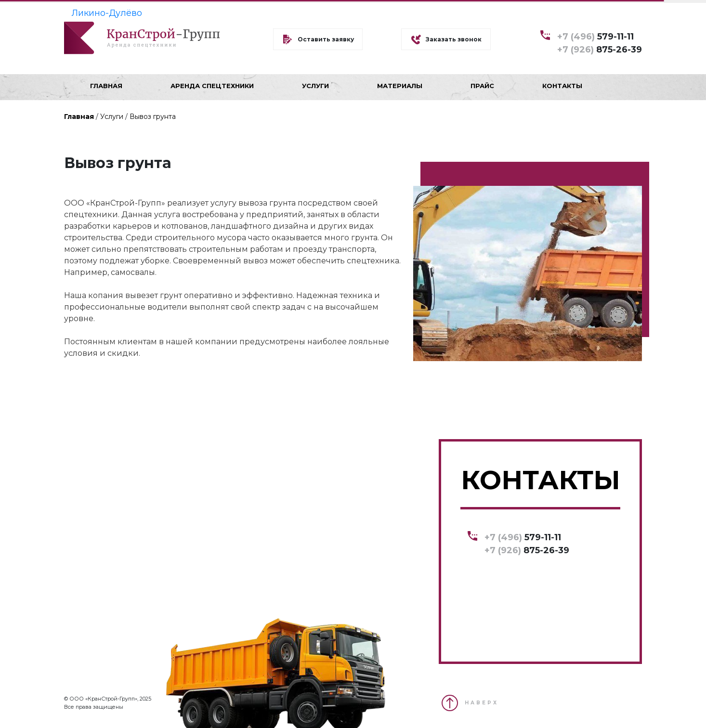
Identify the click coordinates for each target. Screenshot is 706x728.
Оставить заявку (326, 39)
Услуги (112, 117)
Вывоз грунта (153, 117)
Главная (79, 117)
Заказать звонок (454, 39)
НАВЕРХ (482, 703)
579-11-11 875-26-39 (600, 43)
